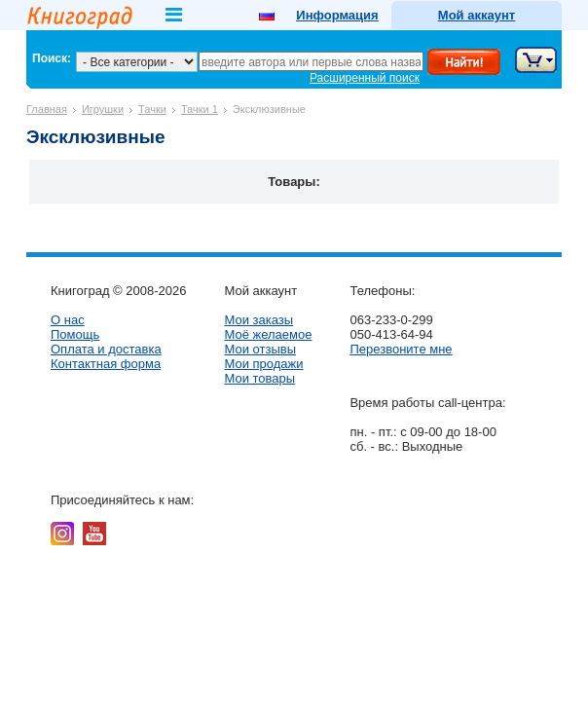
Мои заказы (258, 320)
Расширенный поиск (365, 78)
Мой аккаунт (477, 15)
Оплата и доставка (106, 349)
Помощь (75, 334)
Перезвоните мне (401, 349)
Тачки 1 (200, 109)
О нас (68, 320)
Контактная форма (106, 364)
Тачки (152, 109)
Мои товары (259, 378)
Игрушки (103, 109)
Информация (337, 15)
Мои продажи (263, 364)
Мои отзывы (260, 349)
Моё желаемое (268, 334)
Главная (47, 109)
